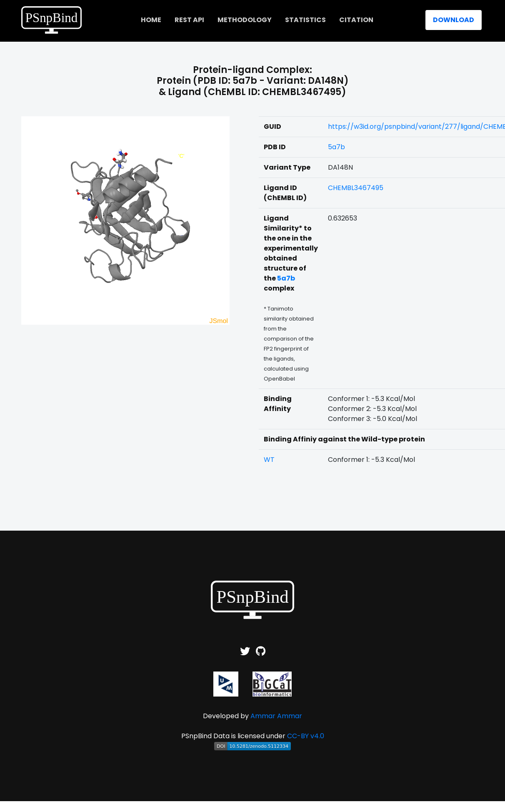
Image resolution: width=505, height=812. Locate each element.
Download (454, 20)
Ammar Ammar (276, 716)
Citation (356, 20)
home (151, 20)
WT (269, 460)
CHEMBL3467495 (356, 188)
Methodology (245, 20)
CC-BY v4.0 (306, 736)
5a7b (336, 147)
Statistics (305, 20)
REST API (189, 20)
